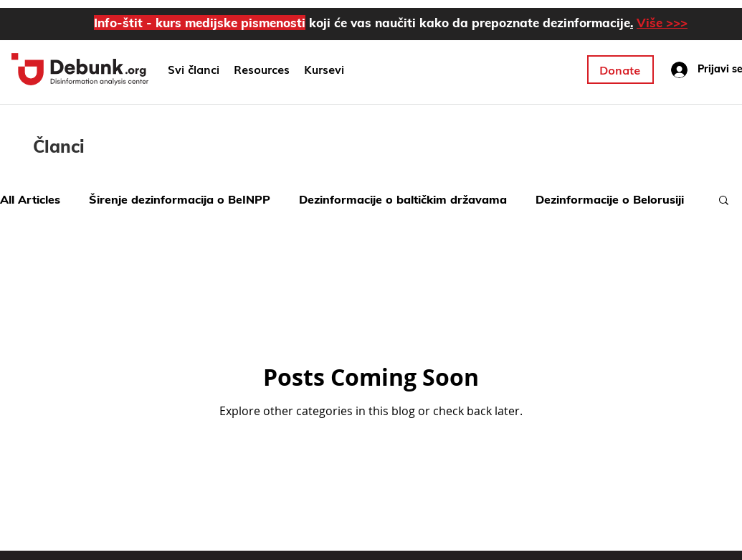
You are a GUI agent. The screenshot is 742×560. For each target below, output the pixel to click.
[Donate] (620, 70)
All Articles (30, 199)
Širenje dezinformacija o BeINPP (180, 199)
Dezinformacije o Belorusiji (610, 199)
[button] (324, 70)
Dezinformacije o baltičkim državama (403, 199)
